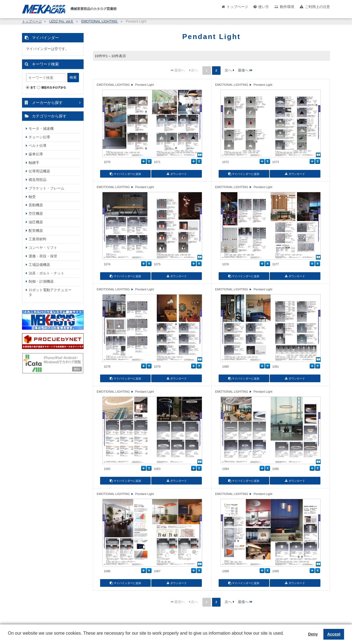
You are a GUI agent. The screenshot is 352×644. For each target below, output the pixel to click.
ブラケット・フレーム (46, 188)
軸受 (32, 197)
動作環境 (287, 7)
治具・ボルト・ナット (46, 273)
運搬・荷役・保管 (43, 256)
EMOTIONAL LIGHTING (100, 21)
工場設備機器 (39, 265)
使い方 (264, 7)
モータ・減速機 (41, 129)
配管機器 (36, 231)
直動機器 (36, 205)
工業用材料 (38, 239)
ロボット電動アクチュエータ (50, 292)
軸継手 (34, 163)
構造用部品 (38, 180)
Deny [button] (313, 634)
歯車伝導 (36, 154)
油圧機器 (36, 222)
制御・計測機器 (41, 281)
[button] (9, 637)
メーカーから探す (47, 103)
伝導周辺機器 (39, 171)
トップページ (237, 7)
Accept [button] (334, 634)
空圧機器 (36, 214)
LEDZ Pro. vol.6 (61, 21)
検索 (73, 77)
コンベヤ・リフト (43, 248)
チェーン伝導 (39, 137)
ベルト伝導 (38, 146)
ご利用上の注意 (317, 7)
